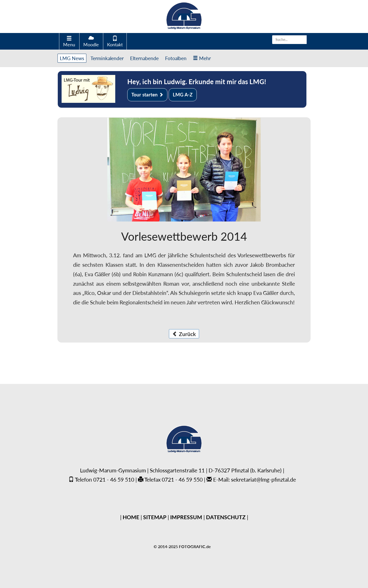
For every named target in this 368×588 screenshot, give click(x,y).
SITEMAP (155, 517)
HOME (131, 517)
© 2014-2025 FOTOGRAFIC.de (182, 546)
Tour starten (147, 95)
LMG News (72, 58)
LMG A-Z (183, 95)
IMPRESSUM (186, 517)
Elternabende (144, 58)
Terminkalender (107, 58)
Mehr (202, 58)
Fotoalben (176, 58)
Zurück (184, 334)
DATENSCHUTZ (226, 517)
